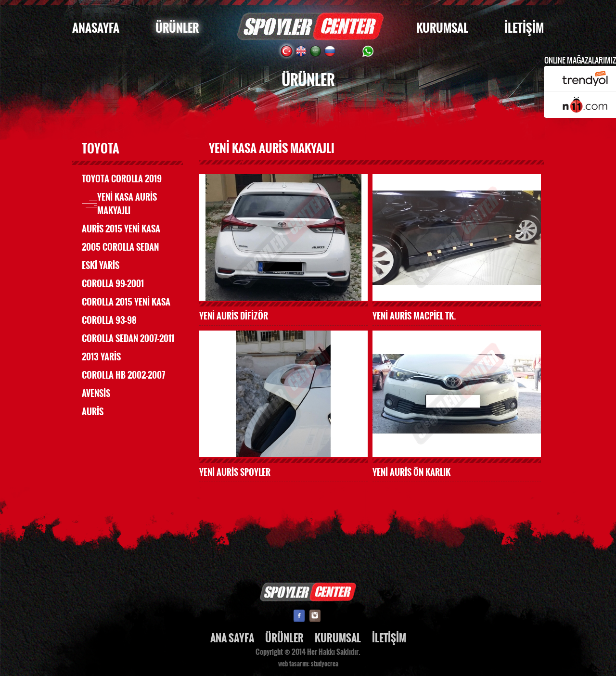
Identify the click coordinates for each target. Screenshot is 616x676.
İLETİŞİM (524, 28)
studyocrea (325, 664)
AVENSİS (96, 394)
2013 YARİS (101, 357)
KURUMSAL (442, 28)
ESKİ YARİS (101, 266)
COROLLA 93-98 (109, 320)
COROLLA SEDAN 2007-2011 (128, 339)
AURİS (93, 412)
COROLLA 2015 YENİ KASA (126, 302)
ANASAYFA (96, 28)
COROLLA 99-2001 (113, 284)
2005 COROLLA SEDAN (120, 247)
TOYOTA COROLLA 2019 (122, 179)
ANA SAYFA (232, 638)
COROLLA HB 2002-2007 (123, 375)
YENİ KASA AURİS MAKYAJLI (127, 204)
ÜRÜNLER (177, 28)
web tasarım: (294, 664)
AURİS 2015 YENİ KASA (121, 229)
